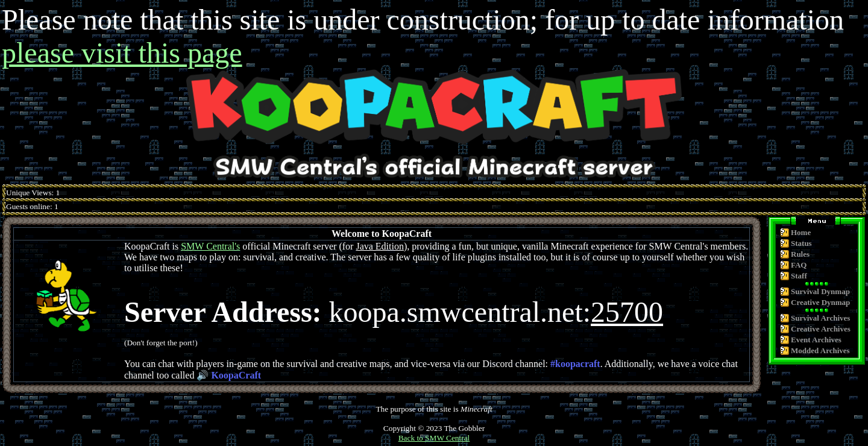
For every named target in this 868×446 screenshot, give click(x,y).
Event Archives (816, 340)
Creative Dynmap (820, 302)
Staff (799, 276)
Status (801, 243)
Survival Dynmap (820, 291)
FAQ (799, 265)
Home (801, 232)
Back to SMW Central (434, 438)
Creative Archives (821, 329)
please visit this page (122, 53)
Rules (800, 254)
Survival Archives (820, 318)
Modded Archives (820, 350)
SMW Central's (210, 246)
